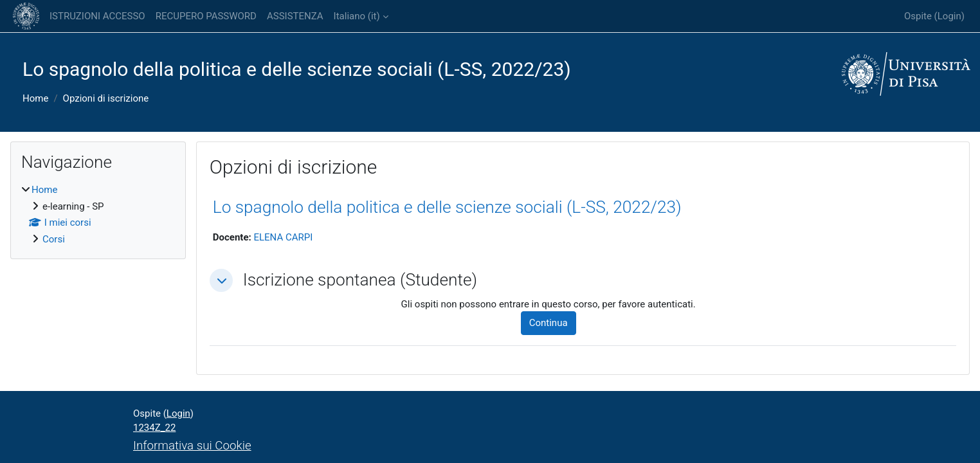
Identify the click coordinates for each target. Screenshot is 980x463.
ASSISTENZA (295, 16)
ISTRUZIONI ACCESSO (97, 16)
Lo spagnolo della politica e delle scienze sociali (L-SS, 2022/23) (447, 207)
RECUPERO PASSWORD (206, 16)
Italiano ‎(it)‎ (357, 16)
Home (35, 98)
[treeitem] (98, 214)
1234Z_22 (154, 428)
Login (949, 16)
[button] (221, 280)
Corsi (54, 239)
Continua (549, 323)
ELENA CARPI (283, 237)
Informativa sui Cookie (192, 446)
